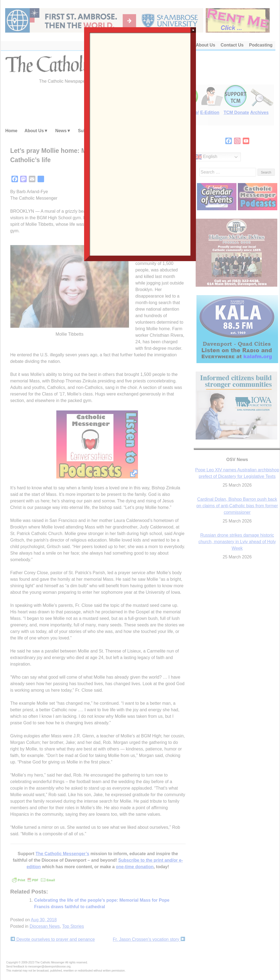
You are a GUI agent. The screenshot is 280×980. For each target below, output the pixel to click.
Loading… (140, 144)
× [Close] (193, 30)
